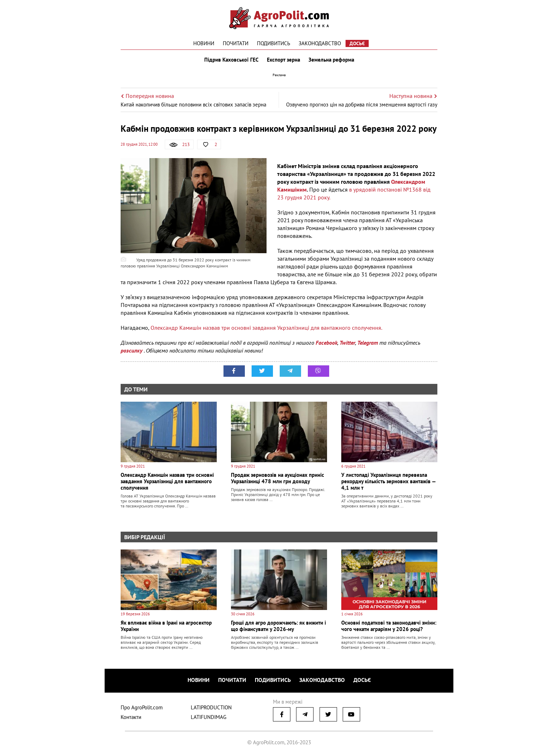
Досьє (357, 43)
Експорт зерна (283, 60)
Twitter (347, 343)
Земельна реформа (331, 60)
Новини (204, 43)
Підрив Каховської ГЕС (231, 60)
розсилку (132, 350)
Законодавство (320, 43)
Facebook (327, 343)
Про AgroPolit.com (142, 707)
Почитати (236, 43)
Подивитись (273, 43)
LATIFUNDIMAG (209, 717)
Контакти (131, 717)
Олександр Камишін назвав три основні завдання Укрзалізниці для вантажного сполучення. (266, 328)
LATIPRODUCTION (211, 707)
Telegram (368, 343)
